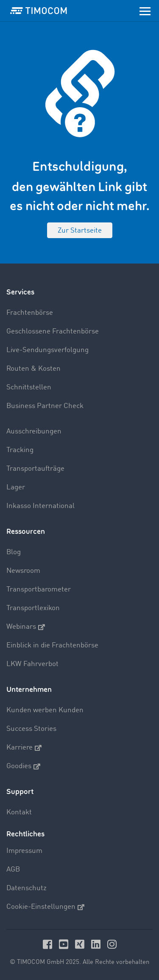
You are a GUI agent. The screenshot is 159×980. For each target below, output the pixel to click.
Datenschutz (26, 888)
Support (20, 792)
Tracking (20, 450)
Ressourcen (26, 532)
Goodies (23, 766)
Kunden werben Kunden (45, 710)
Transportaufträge (35, 469)
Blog (14, 552)
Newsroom (23, 571)
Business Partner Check (45, 406)
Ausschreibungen (34, 432)
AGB (13, 870)
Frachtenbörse (30, 313)
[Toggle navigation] (145, 11)
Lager (16, 487)
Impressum (24, 851)
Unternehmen (29, 690)
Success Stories (31, 729)
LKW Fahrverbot (32, 664)
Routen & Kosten (33, 369)
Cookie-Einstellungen (45, 907)
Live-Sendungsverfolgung (47, 350)
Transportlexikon (33, 608)
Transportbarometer (39, 590)
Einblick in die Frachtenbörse (52, 645)
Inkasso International (40, 506)
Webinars (26, 627)
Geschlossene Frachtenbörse (53, 332)
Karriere (24, 748)
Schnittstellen (29, 387)
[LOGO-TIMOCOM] (39, 11)
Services (20, 292)
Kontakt (19, 812)
